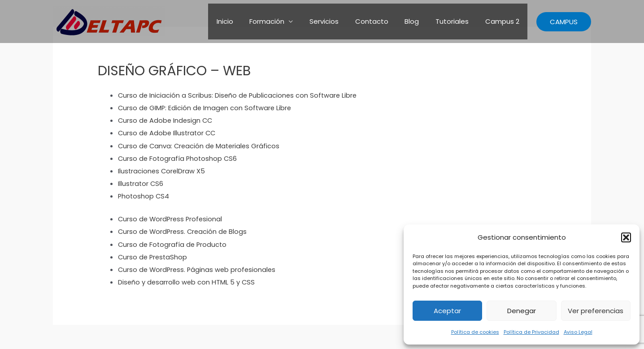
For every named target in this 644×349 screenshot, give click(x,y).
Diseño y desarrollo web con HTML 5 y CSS (187, 280)
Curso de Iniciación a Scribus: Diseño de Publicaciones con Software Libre (239, 95)
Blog (419, 21)
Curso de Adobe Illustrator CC (168, 132)
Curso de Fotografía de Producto (174, 242)
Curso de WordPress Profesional (172, 218)
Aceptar (447, 311)
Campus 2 (504, 21)
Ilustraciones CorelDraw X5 (162, 170)
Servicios (337, 21)
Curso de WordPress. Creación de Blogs (184, 230)
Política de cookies (475, 332)
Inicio (244, 21)
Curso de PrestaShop (154, 255)
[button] (626, 237)
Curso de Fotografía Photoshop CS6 (179, 157)
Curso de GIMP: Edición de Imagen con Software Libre (206, 107)
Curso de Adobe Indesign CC (166, 120)
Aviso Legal (578, 332)
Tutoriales (457, 21)
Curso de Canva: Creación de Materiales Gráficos (201, 145)
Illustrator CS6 (141, 183)
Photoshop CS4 (144, 195)
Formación (283, 21)
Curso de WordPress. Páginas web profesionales (199, 267)
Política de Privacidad (531, 332)
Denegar (522, 311)
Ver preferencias (596, 311)
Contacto (382, 21)
